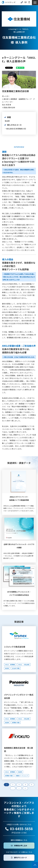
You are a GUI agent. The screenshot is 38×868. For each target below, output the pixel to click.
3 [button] (19, 785)
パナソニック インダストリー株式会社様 (19, 696)
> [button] (19, 788)
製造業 (7, 668)
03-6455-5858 (22, 2)
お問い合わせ (26, 2)
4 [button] (25, 785)
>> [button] (25, 788)
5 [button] (32, 785)
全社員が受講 (16, 668)
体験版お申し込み (21, 846)
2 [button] (13, 785)
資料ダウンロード (29, 2)
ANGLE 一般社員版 (24, 665)
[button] (35, 3)
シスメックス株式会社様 (15, 647)
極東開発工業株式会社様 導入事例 (18, 749)
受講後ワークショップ (22, 776)
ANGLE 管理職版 (10, 665)
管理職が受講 (16, 722)
